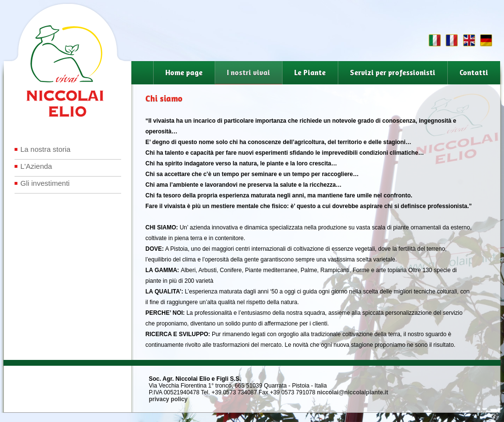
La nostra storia (45, 149)
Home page (184, 73)
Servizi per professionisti (393, 73)
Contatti (474, 73)
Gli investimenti (45, 183)
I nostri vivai (248, 73)
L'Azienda (36, 166)
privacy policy (168, 399)
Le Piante (310, 73)
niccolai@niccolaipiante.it (353, 392)
